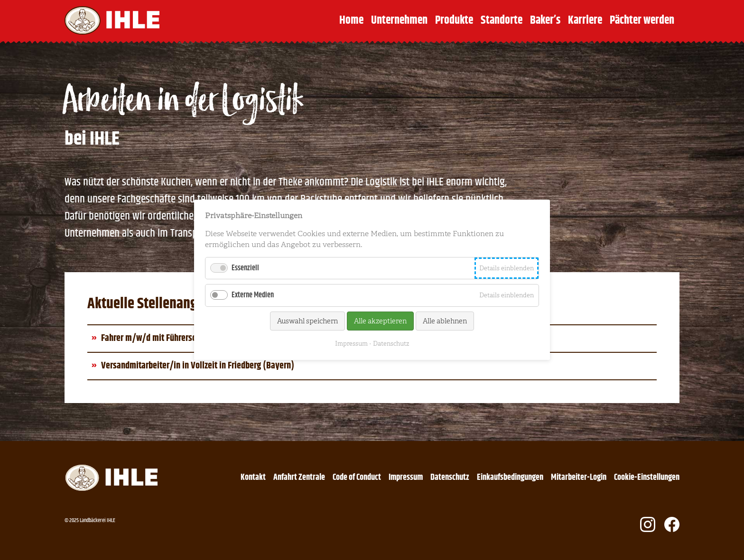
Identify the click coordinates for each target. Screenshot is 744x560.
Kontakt (253, 477)
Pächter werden (642, 20)
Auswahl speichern (307, 321)
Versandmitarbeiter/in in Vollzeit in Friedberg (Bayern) (198, 366)
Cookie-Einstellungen (647, 477)
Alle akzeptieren (380, 321)
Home (351, 20)
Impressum (406, 477)
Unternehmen (399, 20)
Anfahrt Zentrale (299, 477)
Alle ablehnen (445, 321)
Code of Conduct (357, 477)
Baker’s (545, 20)
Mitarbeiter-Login (579, 477)
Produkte (454, 20)
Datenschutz (450, 477)
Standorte (502, 20)
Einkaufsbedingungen (510, 477)
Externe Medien (253, 296)
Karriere (585, 20)
